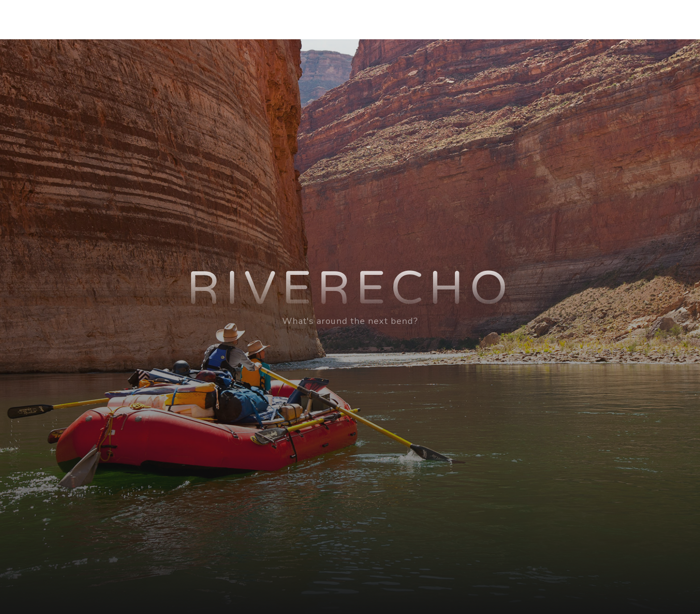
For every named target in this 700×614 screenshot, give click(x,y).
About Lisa (515, 20)
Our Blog (571, 20)
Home (410, 20)
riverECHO (127, 19)
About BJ (458, 20)
